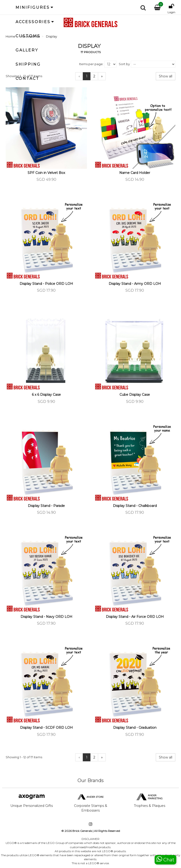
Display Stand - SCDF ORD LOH (46, 728)
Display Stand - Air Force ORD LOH (135, 617)
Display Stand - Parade (46, 506)
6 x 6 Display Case (46, 395)
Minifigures (33, 7)
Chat (165, 859)
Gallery (27, 50)
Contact (27, 78)
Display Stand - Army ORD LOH (135, 284)
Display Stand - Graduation (135, 728)
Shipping (28, 64)
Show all (166, 76)
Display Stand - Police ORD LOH (46, 284)
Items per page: (91, 64)
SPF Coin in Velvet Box (46, 173)
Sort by (124, 64)
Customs (28, 36)
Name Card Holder (135, 173)
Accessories (33, 22)
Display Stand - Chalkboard (135, 506)
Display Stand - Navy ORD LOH (46, 617)
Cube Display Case (135, 395)
